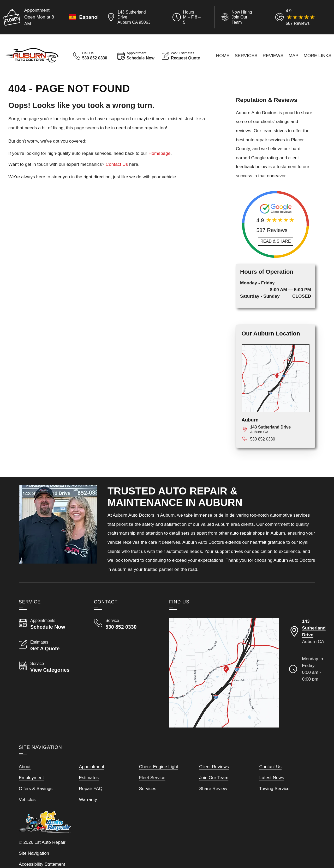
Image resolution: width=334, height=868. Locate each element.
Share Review (213, 788)
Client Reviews (214, 767)
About (25, 767)
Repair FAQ (91, 788)
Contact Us (117, 164)
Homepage (159, 153)
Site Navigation (34, 853)
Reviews (273, 56)
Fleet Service (152, 778)
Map (293, 56)
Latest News (272, 778)
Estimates (89, 778)
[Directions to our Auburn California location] (307, 632)
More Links (318, 56)
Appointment (37, 10)
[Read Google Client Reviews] (302, 17)
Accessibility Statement (42, 864)
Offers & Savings (36, 788)
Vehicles (27, 799)
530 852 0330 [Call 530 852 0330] (263, 439)
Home (223, 56)
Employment (31, 778)
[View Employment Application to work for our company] (237, 17)
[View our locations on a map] (224, 673)
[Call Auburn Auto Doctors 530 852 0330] (125, 624)
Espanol (83, 17)
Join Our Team (214, 778)
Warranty (88, 799)
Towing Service (275, 788)
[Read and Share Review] (276, 241)
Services (246, 56)
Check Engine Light (159, 767)
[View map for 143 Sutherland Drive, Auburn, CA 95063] (280, 429)
